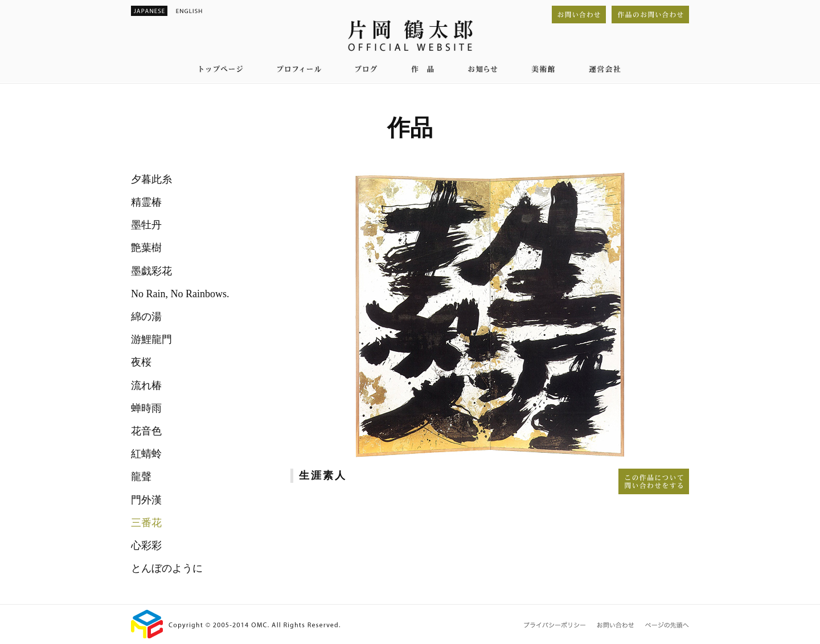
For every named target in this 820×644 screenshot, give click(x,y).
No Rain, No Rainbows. (180, 294)
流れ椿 (146, 385)
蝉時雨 (146, 408)
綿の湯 (146, 317)
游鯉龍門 (151, 339)
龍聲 (141, 477)
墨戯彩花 (151, 271)
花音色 (146, 431)
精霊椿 (146, 202)
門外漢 (146, 500)
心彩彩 (146, 545)
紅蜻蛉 (146, 454)
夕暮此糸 (151, 179)
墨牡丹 (146, 225)
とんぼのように (167, 568)
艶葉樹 (146, 248)
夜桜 (141, 362)
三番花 (146, 523)
